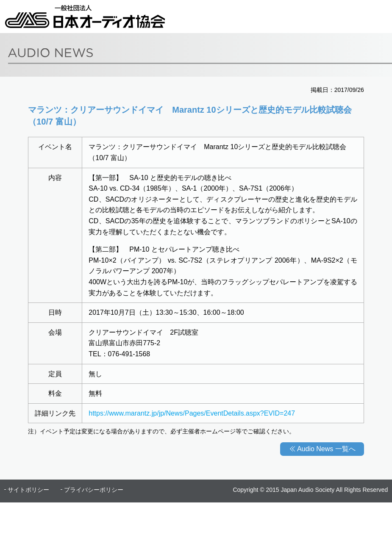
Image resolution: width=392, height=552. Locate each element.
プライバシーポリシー (94, 490)
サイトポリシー (28, 490)
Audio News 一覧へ (326, 449)
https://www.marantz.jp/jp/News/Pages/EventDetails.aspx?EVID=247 (192, 413)
